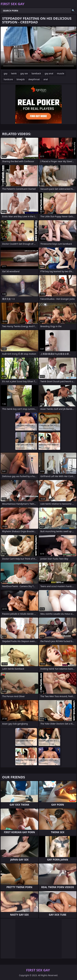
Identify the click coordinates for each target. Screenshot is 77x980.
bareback (36, 73)
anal (46, 79)
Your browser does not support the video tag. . (38, 48)
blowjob (21, 79)
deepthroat (34, 79)
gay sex (24, 73)
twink (14, 73)
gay (6, 73)
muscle (61, 73)
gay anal (49, 73)
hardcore (8, 79)
